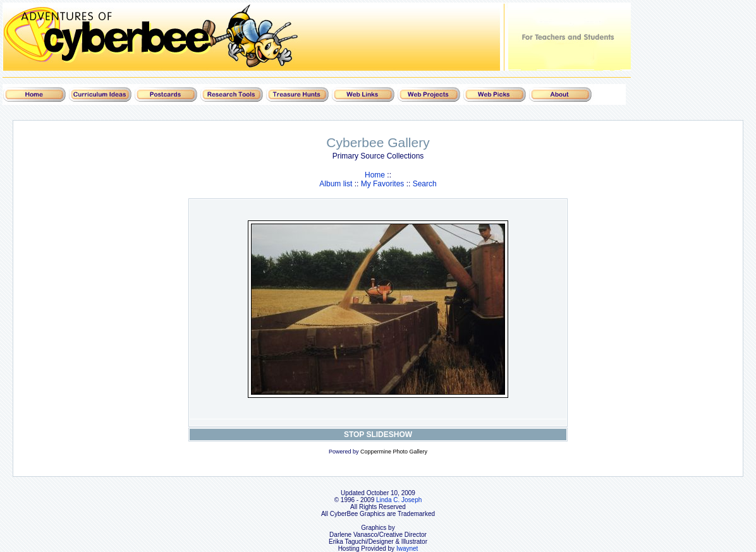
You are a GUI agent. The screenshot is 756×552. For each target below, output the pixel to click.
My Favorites (383, 184)
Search (425, 184)
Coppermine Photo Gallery (394, 452)
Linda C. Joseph (399, 500)
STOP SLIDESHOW (378, 435)
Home (375, 175)
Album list (336, 184)
